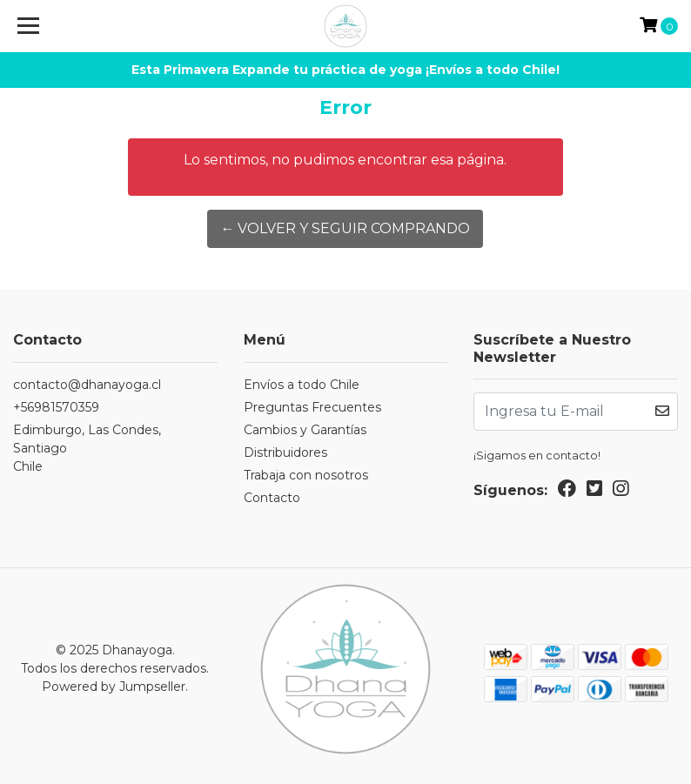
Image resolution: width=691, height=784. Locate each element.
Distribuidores (285, 452)
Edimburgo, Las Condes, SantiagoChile (87, 448)
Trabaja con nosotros (306, 475)
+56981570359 (56, 407)
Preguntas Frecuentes (312, 407)
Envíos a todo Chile (302, 385)
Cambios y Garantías (305, 430)
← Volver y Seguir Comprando (345, 228)
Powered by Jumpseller (114, 687)
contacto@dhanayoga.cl (87, 385)
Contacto (272, 498)
